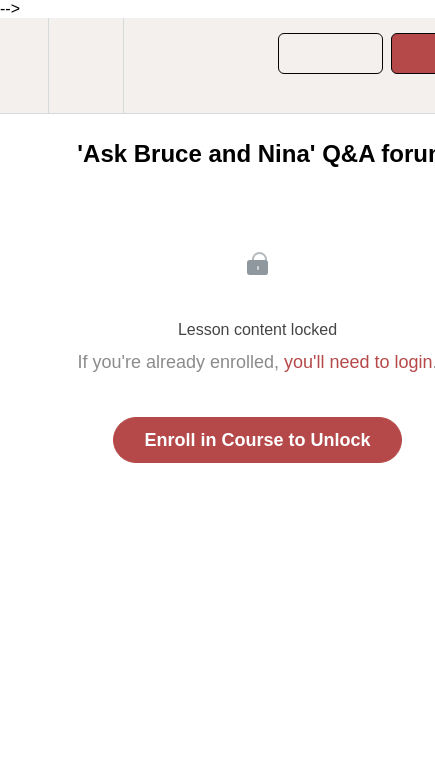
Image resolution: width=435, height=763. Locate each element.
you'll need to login (358, 362)
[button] (24, 65)
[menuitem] (85, 65)
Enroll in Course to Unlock (257, 440)
